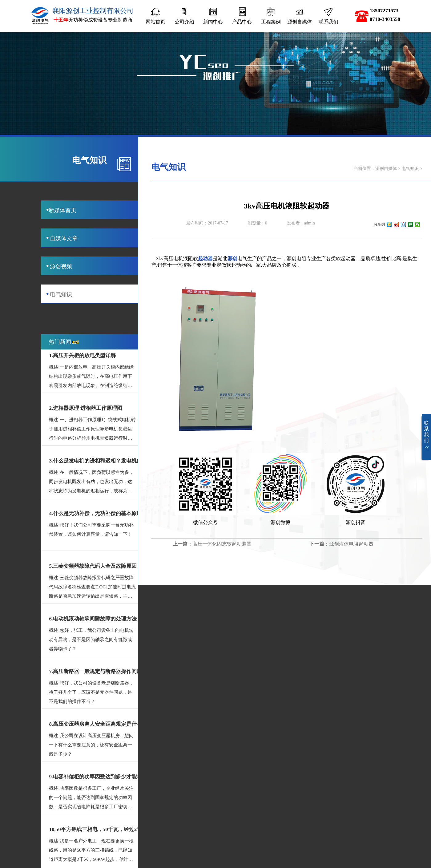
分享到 (379, 224)
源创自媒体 (386, 169)
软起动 (234, 265)
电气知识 (410, 169)
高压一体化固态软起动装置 (222, 544)
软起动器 (346, 258)
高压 (168, 258)
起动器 (205, 258)
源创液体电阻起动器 (351, 544)
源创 (232, 258)
